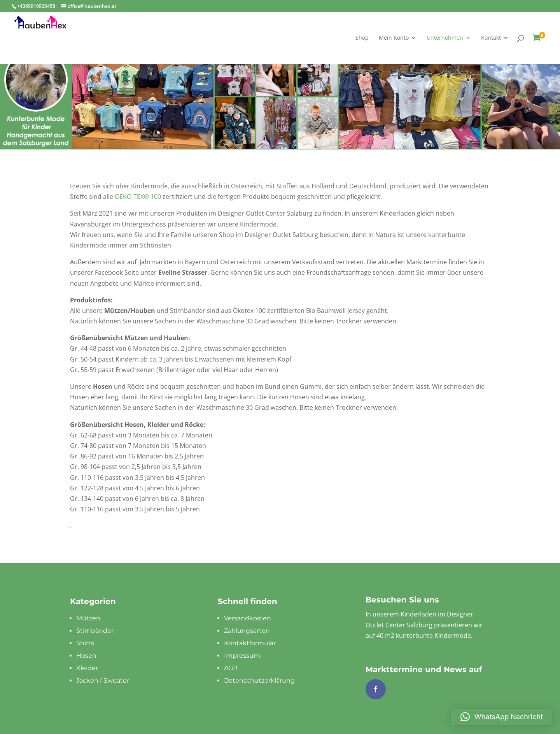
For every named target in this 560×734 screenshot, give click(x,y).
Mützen (88, 618)
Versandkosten (248, 618)
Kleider (87, 668)
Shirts (85, 643)
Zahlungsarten (247, 631)
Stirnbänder (95, 631)
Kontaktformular (250, 643)
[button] (502, 717)
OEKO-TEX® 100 (138, 197)
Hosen (86, 656)
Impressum (242, 656)
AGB (231, 668)
